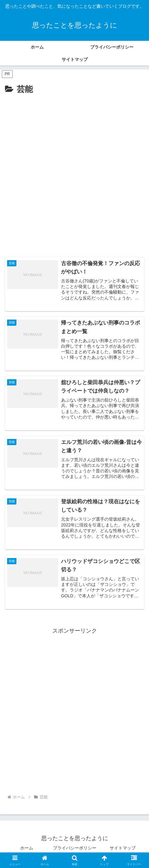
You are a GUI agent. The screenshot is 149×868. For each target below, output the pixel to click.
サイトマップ (123, 848)
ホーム (27, 848)
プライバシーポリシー (75, 848)
